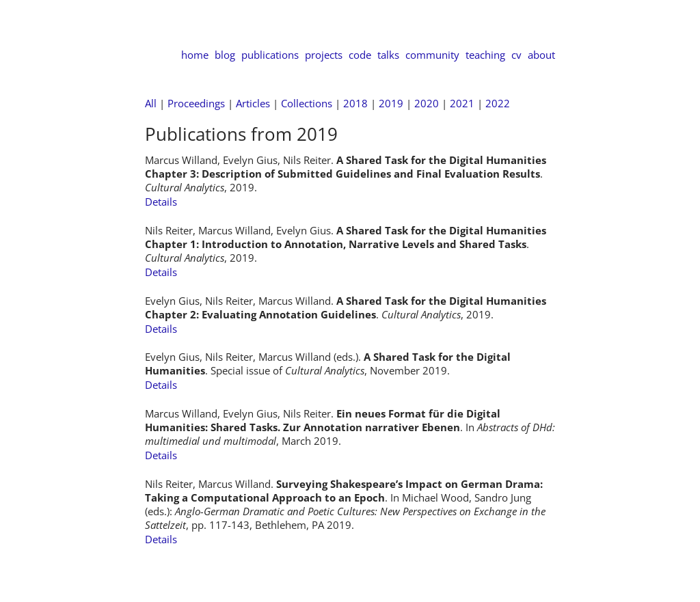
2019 (391, 103)
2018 (355, 103)
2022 (498, 103)
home (195, 55)
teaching (485, 55)
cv (516, 55)
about (541, 55)
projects (324, 55)
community (432, 55)
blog (225, 55)
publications (270, 55)
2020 (427, 103)
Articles (253, 103)
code (360, 55)
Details (161, 202)
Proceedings (196, 103)
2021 (462, 103)
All (151, 103)
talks (388, 55)
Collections (307, 103)
